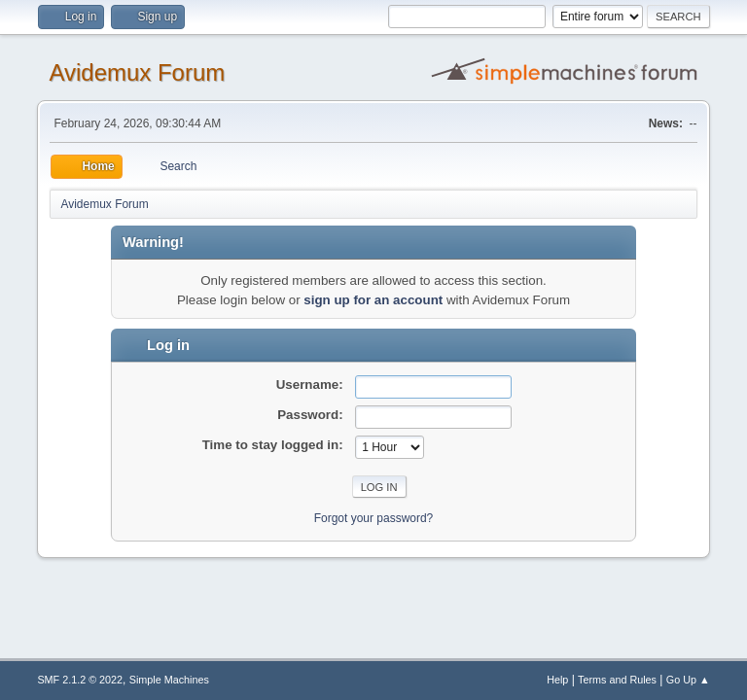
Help (557, 680)
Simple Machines (169, 680)
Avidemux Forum (137, 72)
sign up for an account (373, 300)
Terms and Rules (617, 680)
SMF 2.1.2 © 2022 (80, 680)
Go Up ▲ (688, 680)
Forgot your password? (374, 518)
